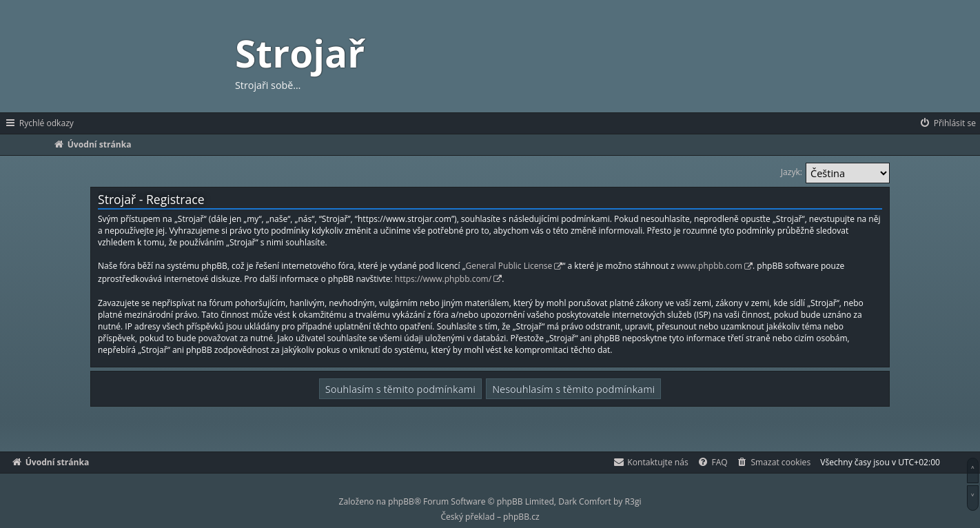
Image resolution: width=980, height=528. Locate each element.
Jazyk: (792, 172)
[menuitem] (947, 123)
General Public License (509, 266)
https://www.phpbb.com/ (443, 279)
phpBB (401, 501)
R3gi (633, 501)
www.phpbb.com (710, 266)
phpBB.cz (521, 517)
